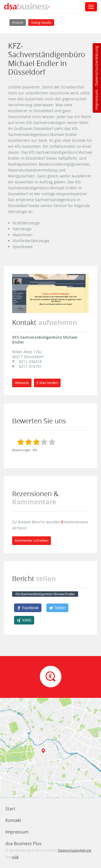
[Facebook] (28, 608)
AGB (15, 857)
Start (10, 809)
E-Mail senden (47, 383)
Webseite (22, 383)
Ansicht (19, 22)
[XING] (24, 620)
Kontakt (13, 820)
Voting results (41, 23)
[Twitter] (57, 608)
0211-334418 (30, 361)
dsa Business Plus (23, 843)
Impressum (96, 100)
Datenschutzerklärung (96, 66)
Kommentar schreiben (32, 541)
